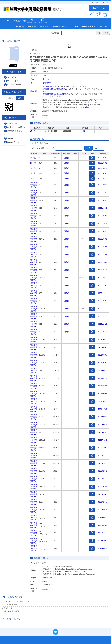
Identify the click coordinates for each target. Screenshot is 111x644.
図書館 (85, 131)
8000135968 (103, 173)
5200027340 (103, 494)
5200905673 (103, 425)
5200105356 (103, 487)
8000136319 (103, 168)
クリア (99, 148)
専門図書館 (47, 83)
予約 (92, 158)
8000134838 (103, 185)
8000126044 (103, 293)
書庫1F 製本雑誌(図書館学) (34, 185)
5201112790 (103, 409)
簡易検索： (56, 33)
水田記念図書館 (20, 21)
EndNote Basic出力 (14, 85)
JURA (75, 27)
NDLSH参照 (18, 27)
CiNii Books (10, 123)
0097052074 (103, 533)
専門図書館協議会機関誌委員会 (55, 89)
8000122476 (103, 332)
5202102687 (103, 340)
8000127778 (103, 270)
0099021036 (103, 510)
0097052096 (103, 517)
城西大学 (103, 27)
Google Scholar (12, 142)
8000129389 (103, 254)
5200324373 (103, 471)
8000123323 (103, 324)
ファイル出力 (11, 81)
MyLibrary (99, 8)
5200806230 (103, 432)
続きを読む (85, 107)
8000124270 (103, 316)
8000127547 (103, 278)
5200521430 (103, 456)
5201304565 (103, 394)
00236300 (46, 116)
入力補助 (98, 15)
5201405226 (103, 386)
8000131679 (103, 224)
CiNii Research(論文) (14, 127)
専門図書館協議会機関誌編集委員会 (56, 94)
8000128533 (103, 262)
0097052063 (103, 541)
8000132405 (103, 216)
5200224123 (103, 479)
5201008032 (103, 417)
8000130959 (103, 231)
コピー (20, 98)
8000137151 (103, 158)
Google (9, 138)
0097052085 (103, 525)
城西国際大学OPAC (61, 27)
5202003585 (103, 347)
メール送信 (10, 77)
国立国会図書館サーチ (14, 133)
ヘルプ (91, 15)
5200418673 (103, 463)
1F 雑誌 (33, 131)
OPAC (8, 21)
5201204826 (103, 401)
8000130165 (103, 247)
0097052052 (103, 548)
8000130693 (103, 239)
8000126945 (103, 285)
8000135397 (103, 178)
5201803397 (103, 355)
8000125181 (103, 301)
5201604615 (103, 378)
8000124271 (103, 309)
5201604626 (103, 370)
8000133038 (103, 208)
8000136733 (103, 163)
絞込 (89, 148)
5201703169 (103, 363)
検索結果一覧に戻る (11, 41)
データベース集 (89, 27)
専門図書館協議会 (49, 86)
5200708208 (103, 440)
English (106, 15)
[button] (32, 21)
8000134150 (103, 193)
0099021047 (103, 502)
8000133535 (103, 200)
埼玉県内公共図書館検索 (38, 27)
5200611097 (103, 448)
